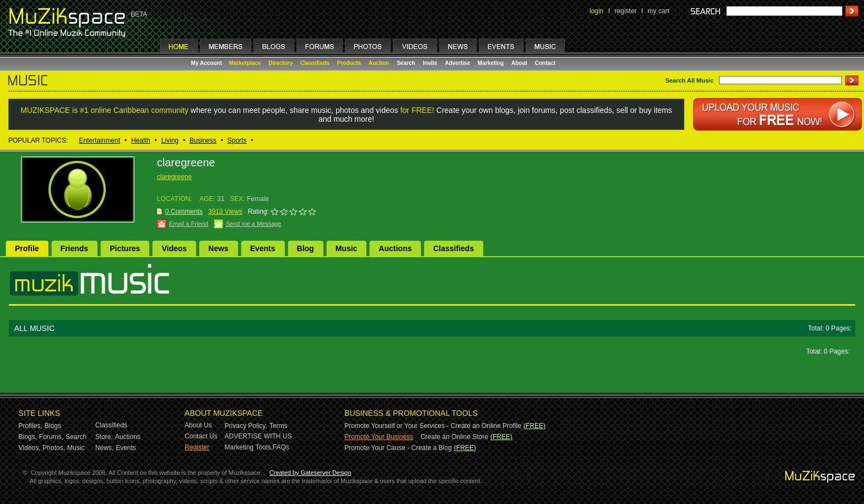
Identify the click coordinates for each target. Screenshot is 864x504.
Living (170, 140)
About (519, 63)
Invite (430, 63)
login (596, 11)
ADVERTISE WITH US (258, 436)
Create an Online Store (454, 437)
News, (104, 448)
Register (197, 447)
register (625, 11)
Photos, (54, 448)
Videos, (30, 448)
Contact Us (201, 436)
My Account (207, 63)
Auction (379, 63)
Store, (104, 437)
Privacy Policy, (246, 426)
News (218, 248)
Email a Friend (189, 224)
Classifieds (315, 63)
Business (203, 140)
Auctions (395, 248)
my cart (658, 11)
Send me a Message (254, 224)
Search (406, 63)
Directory (280, 63)
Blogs (53, 426)
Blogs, (28, 437)
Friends (75, 248)
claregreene (174, 177)
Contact (545, 63)
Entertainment (99, 140)
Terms (279, 426)
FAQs (281, 447)
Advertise (457, 63)
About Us (198, 425)
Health (141, 140)
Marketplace (245, 63)
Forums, (51, 437)
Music (347, 248)
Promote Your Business (379, 437)
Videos (174, 248)
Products (349, 63)
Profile (27, 248)
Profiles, (31, 426)
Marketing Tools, (249, 447)
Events (263, 248)
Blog (306, 248)
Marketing (491, 63)
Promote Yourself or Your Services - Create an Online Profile (433, 426)
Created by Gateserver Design (310, 473)
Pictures (125, 248)
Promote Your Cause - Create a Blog (398, 448)
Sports (237, 140)
